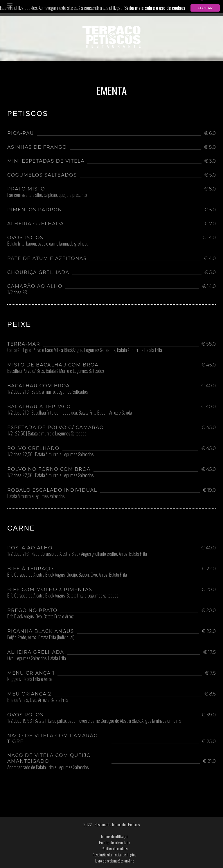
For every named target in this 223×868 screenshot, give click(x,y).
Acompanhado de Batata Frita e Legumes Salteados (48, 768)
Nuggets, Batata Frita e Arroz (30, 680)
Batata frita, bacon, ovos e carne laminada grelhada (48, 244)
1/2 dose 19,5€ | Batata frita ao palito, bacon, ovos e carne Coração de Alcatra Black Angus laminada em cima (94, 721)
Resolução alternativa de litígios (114, 855)
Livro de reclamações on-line (115, 861)
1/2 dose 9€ (17, 293)
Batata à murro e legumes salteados (36, 497)
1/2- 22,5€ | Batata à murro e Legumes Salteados (47, 434)
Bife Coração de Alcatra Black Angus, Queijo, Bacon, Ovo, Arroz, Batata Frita (67, 575)
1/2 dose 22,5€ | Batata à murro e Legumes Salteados (50, 455)
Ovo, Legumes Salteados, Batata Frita (37, 659)
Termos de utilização (115, 836)
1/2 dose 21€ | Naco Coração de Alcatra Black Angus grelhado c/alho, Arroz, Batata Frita (77, 554)
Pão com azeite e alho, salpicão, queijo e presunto (47, 195)
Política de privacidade (114, 842)
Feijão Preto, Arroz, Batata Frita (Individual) (41, 638)
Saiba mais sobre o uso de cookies (155, 8)
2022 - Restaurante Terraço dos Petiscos (111, 824)
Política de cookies (115, 848)
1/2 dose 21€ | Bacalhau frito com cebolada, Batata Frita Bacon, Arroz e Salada (70, 413)
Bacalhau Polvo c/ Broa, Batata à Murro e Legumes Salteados (56, 371)
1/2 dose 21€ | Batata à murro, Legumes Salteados (47, 392)
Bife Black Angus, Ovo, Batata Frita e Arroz (41, 617)
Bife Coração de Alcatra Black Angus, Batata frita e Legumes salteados (63, 596)
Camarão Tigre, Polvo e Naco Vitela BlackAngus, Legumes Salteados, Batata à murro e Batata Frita (85, 351)
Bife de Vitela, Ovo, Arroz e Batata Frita (38, 700)
